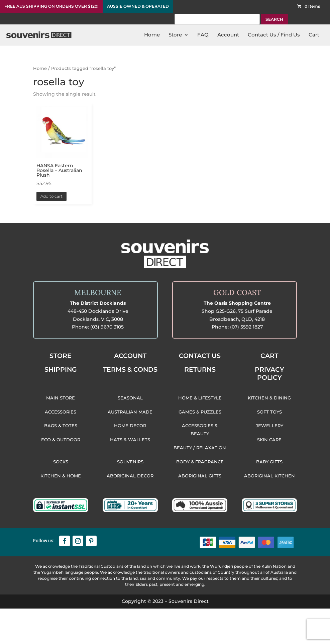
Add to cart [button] (51, 196)
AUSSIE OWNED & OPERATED (138, 6)
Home (40, 68)
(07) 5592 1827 (246, 327)
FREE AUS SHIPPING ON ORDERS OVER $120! (51, 6)
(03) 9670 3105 (107, 327)
